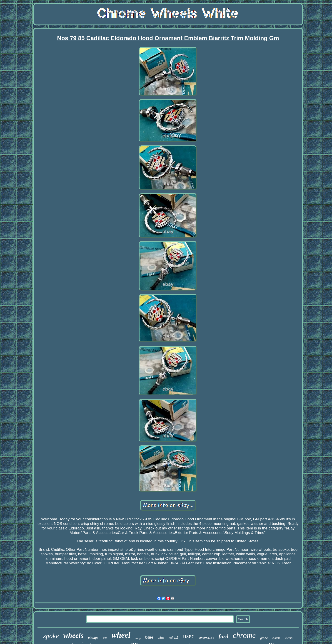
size (105, 638)
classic (276, 638)
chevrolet (207, 638)
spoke (51, 636)
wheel (121, 635)
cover (289, 638)
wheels (73, 635)
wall (173, 637)
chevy (138, 638)
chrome (244, 635)
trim (161, 637)
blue (149, 637)
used (189, 636)
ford (223, 636)
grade (264, 638)
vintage (93, 638)
